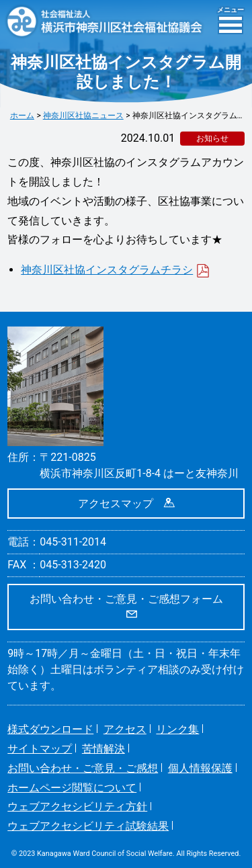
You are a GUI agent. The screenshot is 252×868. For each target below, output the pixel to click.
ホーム (22, 116)
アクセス (125, 729)
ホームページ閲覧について (72, 788)
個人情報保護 (200, 768)
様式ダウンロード (50, 729)
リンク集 (177, 729)
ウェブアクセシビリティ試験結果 (88, 826)
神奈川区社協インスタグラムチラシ (115, 270)
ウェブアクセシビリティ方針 (77, 807)
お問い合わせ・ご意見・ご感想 (83, 768)
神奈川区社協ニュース (83, 116)
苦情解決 (103, 749)
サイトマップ (40, 749)
